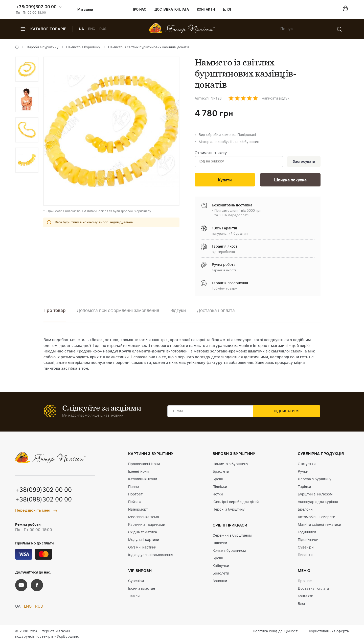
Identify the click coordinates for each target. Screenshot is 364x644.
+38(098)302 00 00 (43, 501)
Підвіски (220, 488)
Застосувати (303, 162)
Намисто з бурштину (83, 47)
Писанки (305, 556)
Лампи (134, 597)
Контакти (206, 10)
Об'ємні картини (142, 548)
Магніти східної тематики (319, 526)
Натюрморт (138, 510)
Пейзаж (135, 503)
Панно (133, 488)
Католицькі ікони (143, 480)
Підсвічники (308, 541)
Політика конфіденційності (276, 632)
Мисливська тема (144, 518)
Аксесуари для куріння (318, 503)
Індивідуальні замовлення (151, 556)
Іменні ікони (138, 472)
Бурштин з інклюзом (315, 495)
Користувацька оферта (329, 632)
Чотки (218, 495)
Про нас (139, 10)
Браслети (221, 472)
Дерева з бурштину (315, 480)
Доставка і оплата (172, 10)
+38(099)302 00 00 (36, 7)
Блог (227, 10)
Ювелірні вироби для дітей (236, 503)
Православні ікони (144, 465)
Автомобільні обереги (316, 518)
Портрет (135, 495)
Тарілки (304, 488)
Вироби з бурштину (43, 47)
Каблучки (221, 567)
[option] (27, 69)
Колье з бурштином (229, 552)
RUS (103, 29)
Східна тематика (143, 533)
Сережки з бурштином (232, 536)
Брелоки (305, 510)
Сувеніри (136, 582)
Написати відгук (276, 99)
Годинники (307, 533)
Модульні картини (144, 541)
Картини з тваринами (147, 526)
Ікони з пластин (142, 589)
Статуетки (307, 465)
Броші (218, 480)
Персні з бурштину (229, 510)
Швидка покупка (290, 181)
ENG (92, 29)
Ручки (303, 472)
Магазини (81, 10)
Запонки (220, 582)
